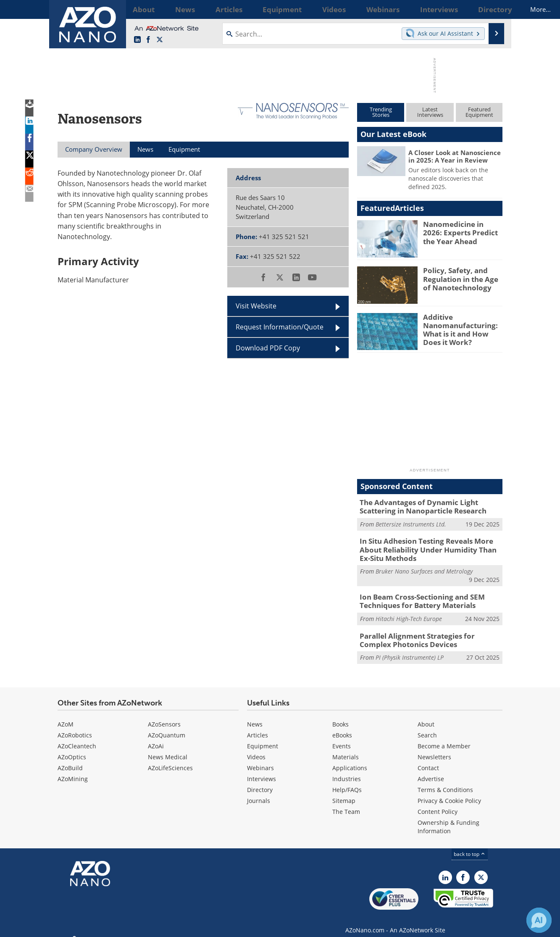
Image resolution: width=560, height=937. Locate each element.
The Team (346, 803)
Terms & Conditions (445, 781)
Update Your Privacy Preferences (121, 926)
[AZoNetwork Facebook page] (148, 40)
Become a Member (444, 738)
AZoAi (156, 738)
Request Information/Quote (280, 327)
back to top (470, 846)
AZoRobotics (75, 727)
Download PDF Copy (268, 348)
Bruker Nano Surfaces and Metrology (424, 567)
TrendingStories (381, 112)
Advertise (431, 770)
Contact (428, 759)
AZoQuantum (167, 727)
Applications (350, 759)
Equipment (263, 738)
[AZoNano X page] (160, 40)
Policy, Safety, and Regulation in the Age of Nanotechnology (461, 278)
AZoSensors (164, 716)
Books (340, 716)
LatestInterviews (430, 112)
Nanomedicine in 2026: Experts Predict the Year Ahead (462, 232)
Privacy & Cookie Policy (449, 792)
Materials (346, 749)
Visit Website (256, 306)
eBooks (342, 727)
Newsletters (434, 749)
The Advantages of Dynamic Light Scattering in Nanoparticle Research (430, 506)
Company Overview (94, 149)
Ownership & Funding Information (448, 818)
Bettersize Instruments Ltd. (411, 522)
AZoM (66, 716)
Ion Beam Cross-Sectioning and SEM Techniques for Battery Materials (415, 596)
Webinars (260, 759)
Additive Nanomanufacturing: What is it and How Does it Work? (461, 328)
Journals (259, 792)
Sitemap (344, 792)
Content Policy (438, 803)
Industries (347, 770)
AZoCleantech (77, 738)
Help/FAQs (347, 781)
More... (491, 9)
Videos (256, 749)
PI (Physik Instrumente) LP (410, 649)
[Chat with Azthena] (539, 920)
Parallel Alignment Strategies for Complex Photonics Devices (426, 633)
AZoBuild (70, 759)
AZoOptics (72, 749)
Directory (260, 781)
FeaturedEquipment (479, 112)
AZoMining (73, 770)
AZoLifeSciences (170, 759)
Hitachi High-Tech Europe (409, 612)
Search (427, 727)
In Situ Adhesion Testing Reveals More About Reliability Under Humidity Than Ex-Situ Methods (430, 547)
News (255, 716)
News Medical (168, 749)
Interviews (262, 770)
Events (342, 738)
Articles (258, 727)
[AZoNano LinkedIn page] (137, 40)
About (426, 716)
